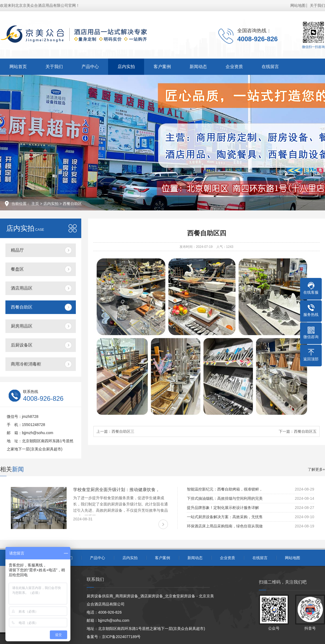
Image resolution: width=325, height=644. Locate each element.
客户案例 (162, 67)
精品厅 (17, 250)
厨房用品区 (22, 326)
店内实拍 (126, 67)
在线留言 (270, 67)
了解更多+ (316, 469)
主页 (35, 204)
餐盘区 (17, 269)
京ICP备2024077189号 (121, 637)
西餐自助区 (72, 204)
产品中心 (90, 67)
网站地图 (298, 5)
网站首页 (18, 67)
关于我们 (317, 5)
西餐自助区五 (305, 431)
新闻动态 (198, 67)
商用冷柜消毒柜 (26, 364)
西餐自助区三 (123, 431)
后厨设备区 (22, 345)
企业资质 (234, 67)
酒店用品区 (22, 288)
